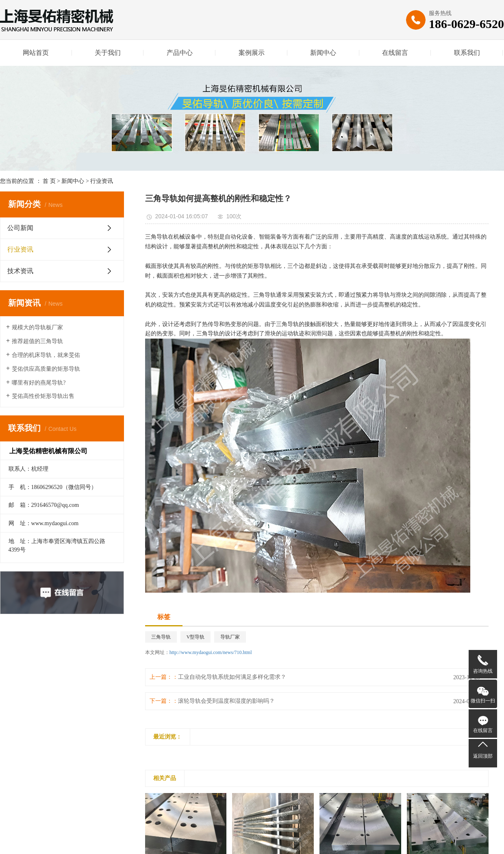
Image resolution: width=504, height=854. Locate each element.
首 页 (49, 181)
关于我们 (108, 53)
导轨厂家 (230, 637)
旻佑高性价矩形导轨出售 (43, 396)
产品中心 (180, 53)
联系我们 (467, 53)
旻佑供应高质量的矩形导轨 (46, 369)
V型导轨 (196, 637)
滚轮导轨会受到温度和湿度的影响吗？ (226, 701)
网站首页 (36, 53)
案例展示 (252, 53)
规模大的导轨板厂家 (37, 327)
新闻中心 (323, 53)
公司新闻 (20, 228)
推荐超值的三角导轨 (37, 341)
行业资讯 (102, 181)
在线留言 (395, 53)
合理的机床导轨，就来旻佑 (46, 355)
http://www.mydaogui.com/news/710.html (211, 652)
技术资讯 (20, 271)
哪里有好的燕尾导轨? (39, 383)
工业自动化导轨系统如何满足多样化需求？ (232, 677)
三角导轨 (161, 637)
